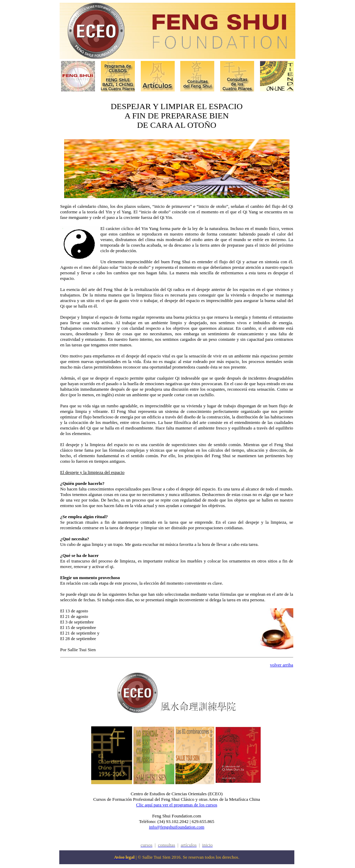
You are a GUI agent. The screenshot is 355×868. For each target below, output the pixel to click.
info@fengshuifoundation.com (177, 827)
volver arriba (282, 665)
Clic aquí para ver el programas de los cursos (177, 805)
